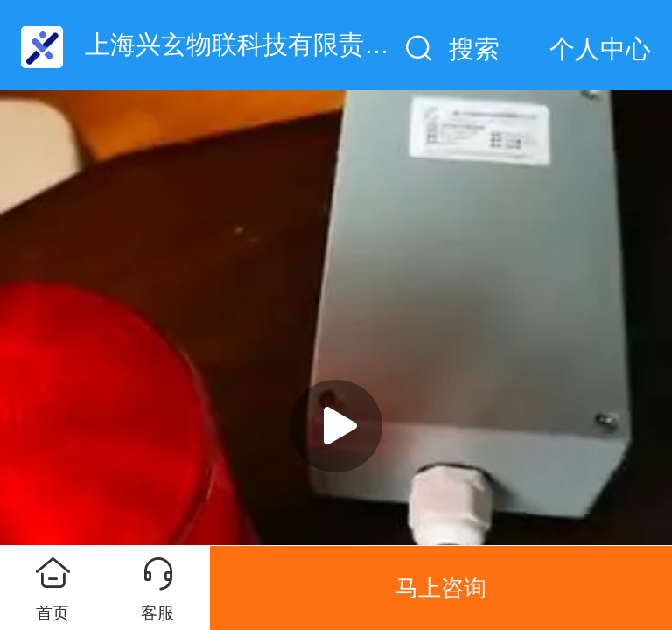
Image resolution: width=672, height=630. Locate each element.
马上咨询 (441, 588)
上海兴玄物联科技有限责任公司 (262, 45)
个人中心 (600, 49)
